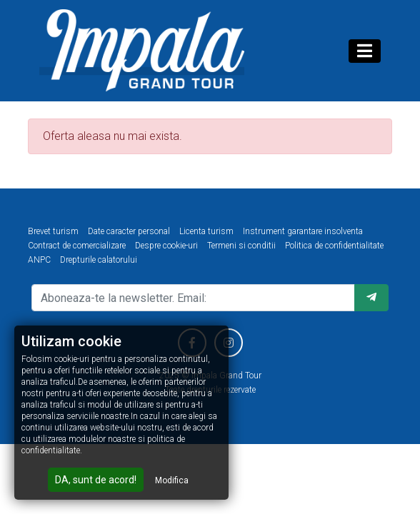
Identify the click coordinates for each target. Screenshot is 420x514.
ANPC (39, 260)
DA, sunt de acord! (96, 480)
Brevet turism (53, 231)
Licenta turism (206, 231)
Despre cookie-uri (166, 246)
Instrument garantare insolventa (303, 231)
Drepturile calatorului (99, 260)
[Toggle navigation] (365, 51)
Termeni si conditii (241, 246)
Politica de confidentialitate (334, 246)
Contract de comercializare (77, 246)
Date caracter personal (129, 231)
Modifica (172, 480)
